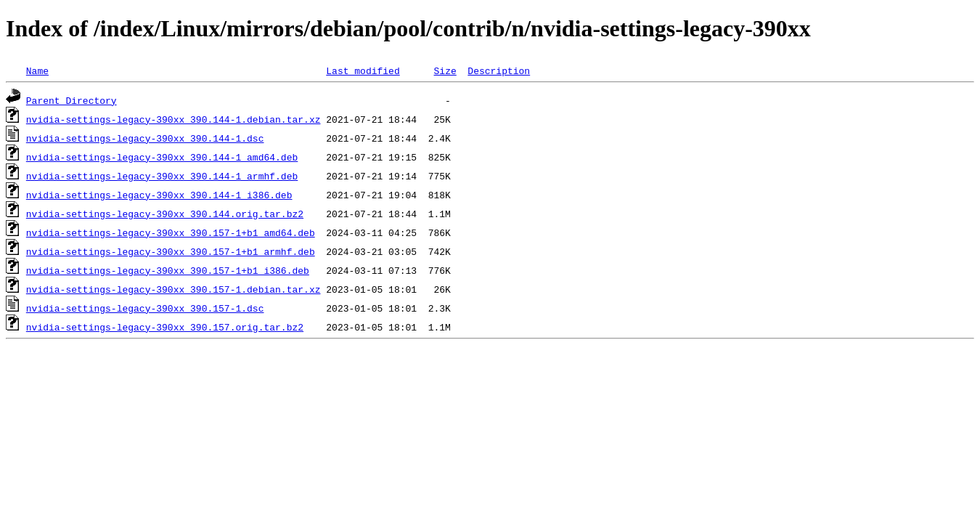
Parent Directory (72, 100)
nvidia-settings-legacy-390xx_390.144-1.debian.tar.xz (173, 119)
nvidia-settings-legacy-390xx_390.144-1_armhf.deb (162, 176)
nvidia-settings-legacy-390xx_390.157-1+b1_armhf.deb (171, 251)
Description (499, 70)
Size (445, 70)
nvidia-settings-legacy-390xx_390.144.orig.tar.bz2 (165, 214)
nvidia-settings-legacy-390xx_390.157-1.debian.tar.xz (173, 289)
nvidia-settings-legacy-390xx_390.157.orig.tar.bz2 (165, 327)
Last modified (363, 70)
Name (37, 70)
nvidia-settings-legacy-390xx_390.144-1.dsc (145, 138)
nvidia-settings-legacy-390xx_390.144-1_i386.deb (159, 195)
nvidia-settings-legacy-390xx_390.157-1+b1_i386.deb (168, 270)
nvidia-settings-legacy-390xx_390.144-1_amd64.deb (162, 157)
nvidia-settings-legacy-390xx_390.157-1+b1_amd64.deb (171, 232)
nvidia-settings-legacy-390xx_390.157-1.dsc (145, 308)
